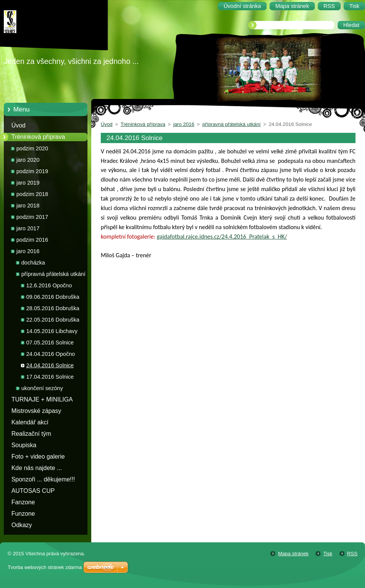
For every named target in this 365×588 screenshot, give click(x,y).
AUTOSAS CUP (33, 491)
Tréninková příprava (38, 137)
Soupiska (24, 445)
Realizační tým (31, 434)
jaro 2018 (28, 206)
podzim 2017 (32, 217)
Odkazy (22, 525)
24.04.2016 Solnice (50, 365)
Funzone (23, 514)
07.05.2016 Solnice (50, 343)
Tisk (328, 554)
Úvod (18, 125)
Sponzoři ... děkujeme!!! (43, 479)
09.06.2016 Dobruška (53, 297)
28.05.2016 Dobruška (53, 308)
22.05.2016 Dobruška (53, 320)
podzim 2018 (32, 194)
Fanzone (23, 502)
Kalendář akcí (30, 422)
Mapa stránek (293, 554)
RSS (352, 554)
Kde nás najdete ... (37, 468)
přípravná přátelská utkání (53, 274)
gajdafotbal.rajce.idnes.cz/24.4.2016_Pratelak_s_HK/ (222, 237)
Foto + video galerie (38, 457)
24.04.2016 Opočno (51, 354)
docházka (33, 263)
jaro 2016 (28, 251)
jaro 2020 (28, 160)
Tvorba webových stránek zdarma (45, 567)
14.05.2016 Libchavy (52, 331)
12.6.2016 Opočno (49, 285)
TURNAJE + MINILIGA (42, 399)
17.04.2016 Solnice (50, 377)
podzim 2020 (32, 148)
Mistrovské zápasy (36, 411)
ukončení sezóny (42, 388)
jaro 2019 (28, 183)
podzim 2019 (32, 171)
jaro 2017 (28, 228)
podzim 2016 (32, 240)
